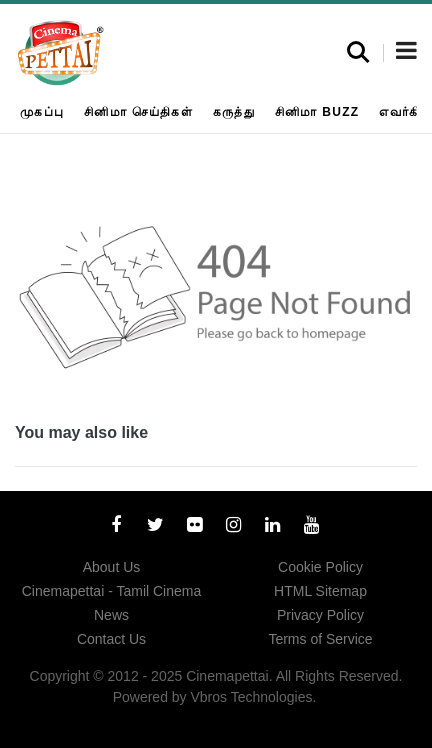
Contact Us (111, 639)
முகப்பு (42, 112)
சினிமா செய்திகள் (138, 112)
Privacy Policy (320, 615)
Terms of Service (320, 639)
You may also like (81, 432)
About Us (112, 567)
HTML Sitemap (320, 591)
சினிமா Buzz (317, 112)
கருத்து (234, 112)
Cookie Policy (320, 567)
